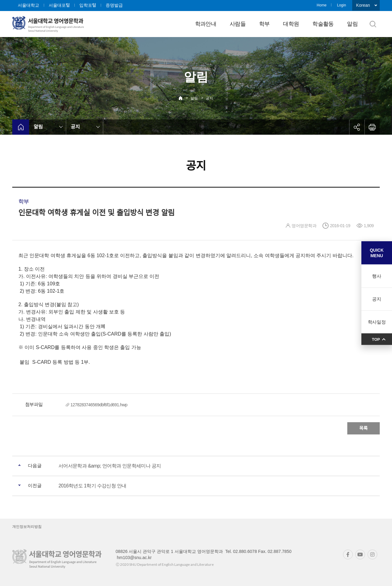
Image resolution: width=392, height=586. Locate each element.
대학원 (291, 24)
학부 (264, 24)
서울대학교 (28, 5)
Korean (363, 5)
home (21, 127)
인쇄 (372, 127)
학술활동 (323, 24)
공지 (209, 98)
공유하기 (357, 127)
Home (322, 5)
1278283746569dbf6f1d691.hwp (99, 405)
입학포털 (88, 5)
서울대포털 (59, 5)
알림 (352, 24)
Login (341, 5)
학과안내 (206, 24)
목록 (364, 428)
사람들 (238, 24)
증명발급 (114, 5)
